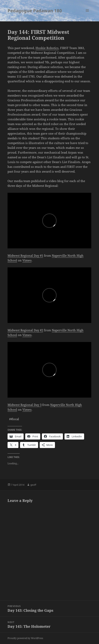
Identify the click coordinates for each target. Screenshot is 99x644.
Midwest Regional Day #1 (25, 256)
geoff (33, 485)
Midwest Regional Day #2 (25, 330)
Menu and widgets (87, 15)
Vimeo (27, 260)
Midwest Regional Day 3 (25, 405)
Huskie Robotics (47, 48)
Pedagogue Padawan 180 (35, 10)
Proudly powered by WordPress (25, 638)
